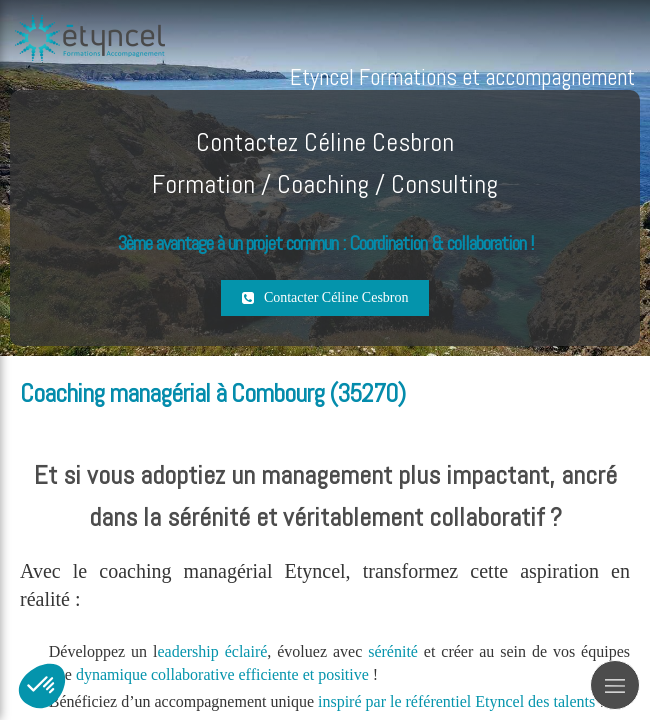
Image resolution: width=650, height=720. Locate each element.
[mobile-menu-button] (615, 685)
